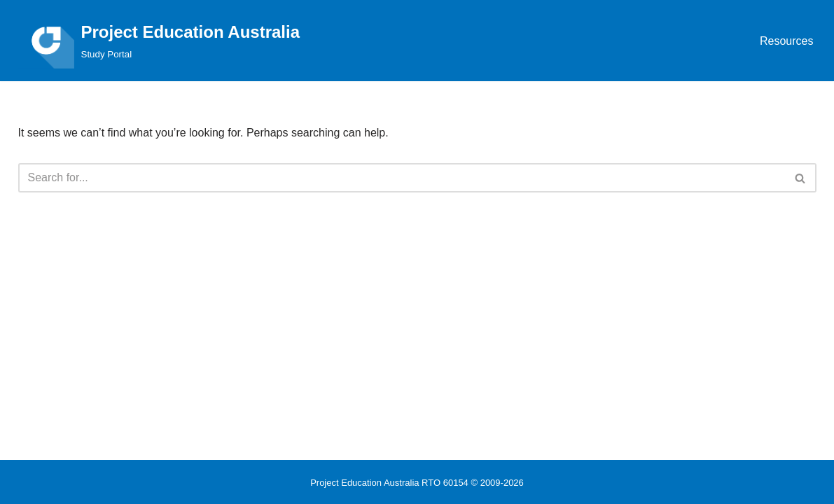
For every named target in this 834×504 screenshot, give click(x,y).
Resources (786, 41)
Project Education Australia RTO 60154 (389, 483)
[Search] (402, 178)
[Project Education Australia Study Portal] (159, 41)
